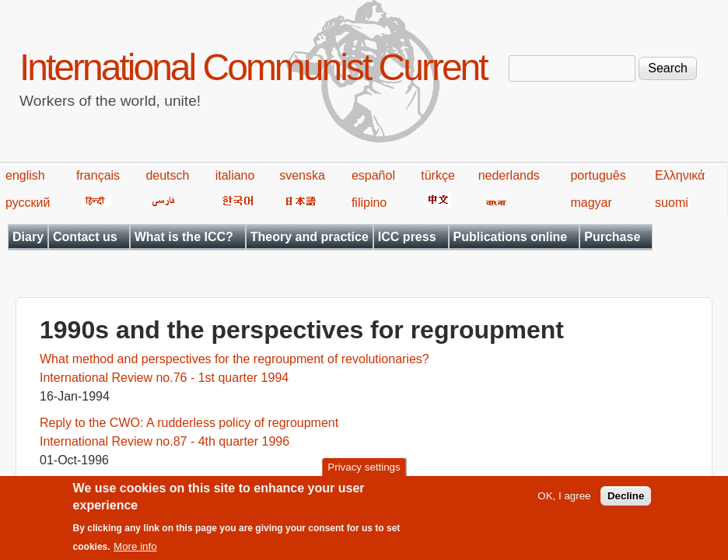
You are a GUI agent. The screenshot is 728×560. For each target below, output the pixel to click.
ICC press (407, 237)
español (373, 175)
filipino (369, 203)
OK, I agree (564, 502)
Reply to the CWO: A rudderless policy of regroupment (189, 423)
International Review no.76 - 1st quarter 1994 (164, 378)
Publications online (511, 237)
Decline (626, 502)
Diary (28, 237)
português (598, 175)
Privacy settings (364, 473)
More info (135, 553)
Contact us (85, 237)
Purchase (612, 237)
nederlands (509, 175)
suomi (672, 203)
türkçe (438, 175)
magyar (591, 203)
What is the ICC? (184, 237)
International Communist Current (253, 67)
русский (28, 203)
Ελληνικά (680, 175)
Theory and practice (310, 237)
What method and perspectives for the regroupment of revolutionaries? (234, 359)
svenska (302, 175)
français (98, 175)
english (25, 175)
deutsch (167, 175)
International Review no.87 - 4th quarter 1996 (164, 441)
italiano (235, 175)
